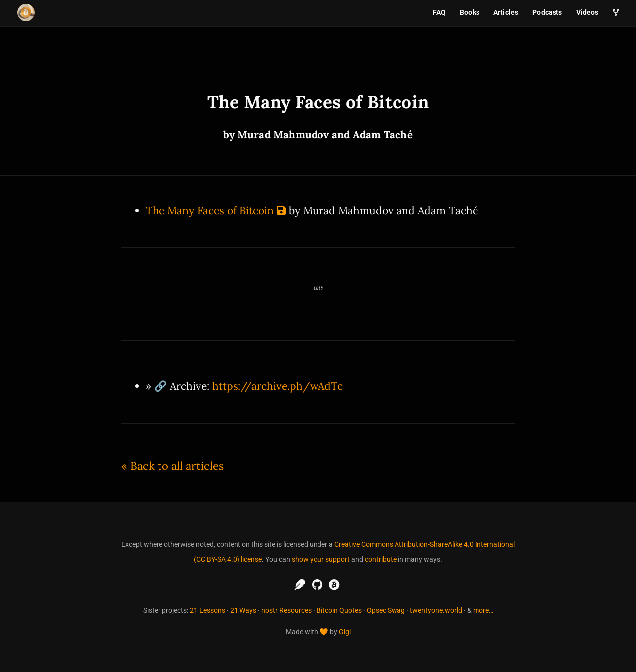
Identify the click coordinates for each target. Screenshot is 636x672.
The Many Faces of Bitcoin (210, 210)
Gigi (345, 632)
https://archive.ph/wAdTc (278, 386)
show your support (321, 559)
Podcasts (547, 12)
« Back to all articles (172, 466)
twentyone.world (436, 610)
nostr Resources (286, 610)
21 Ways (243, 610)
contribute (381, 559)
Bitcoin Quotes (339, 610)
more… (483, 610)
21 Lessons (207, 610)
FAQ (439, 12)
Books (470, 12)
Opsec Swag (386, 610)
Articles (506, 12)
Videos (588, 12)
